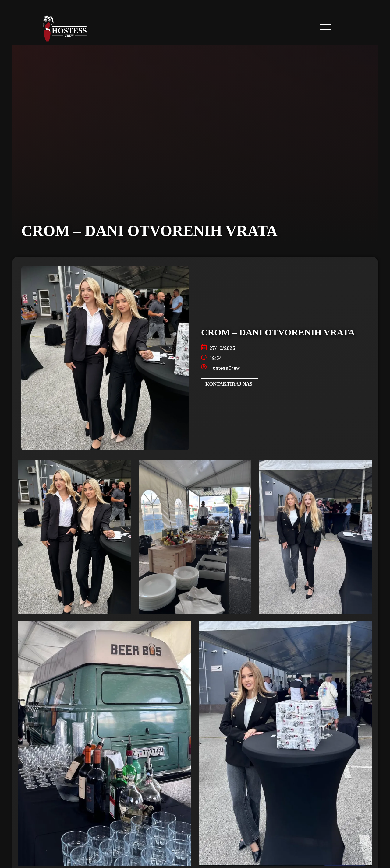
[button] (325, 29)
